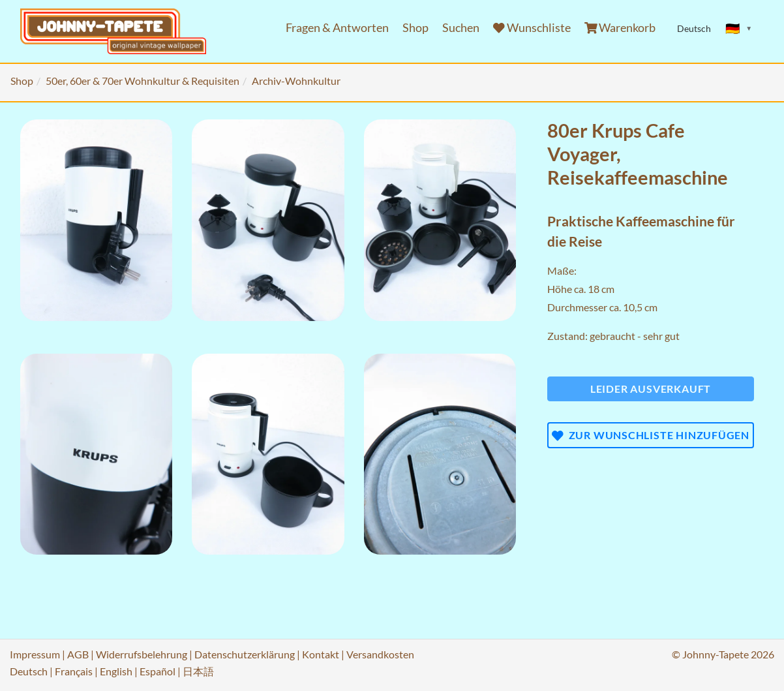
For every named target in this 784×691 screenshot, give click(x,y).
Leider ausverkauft (651, 389)
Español (158, 671)
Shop (415, 28)
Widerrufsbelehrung (142, 654)
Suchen (461, 28)
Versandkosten (380, 654)
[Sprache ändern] (739, 29)
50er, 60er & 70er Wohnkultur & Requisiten (143, 81)
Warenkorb (620, 28)
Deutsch (29, 671)
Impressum (35, 654)
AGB (78, 654)
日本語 (198, 671)
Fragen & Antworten (337, 28)
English (116, 671)
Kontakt (321, 654)
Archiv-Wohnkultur (296, 81)
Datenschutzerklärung (245, 654)
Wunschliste (532, 28)
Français (74, 671)
